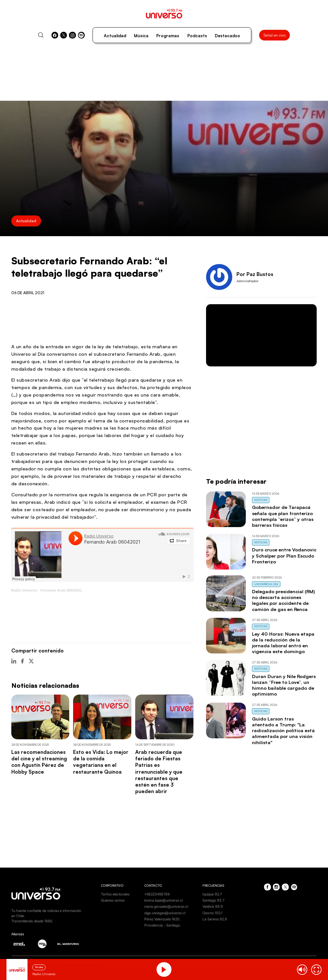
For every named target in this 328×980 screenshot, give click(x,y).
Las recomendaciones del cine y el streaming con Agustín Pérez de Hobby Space (39, 762)
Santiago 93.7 (213, 900)
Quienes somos (113, 900)
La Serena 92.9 (215, 919)
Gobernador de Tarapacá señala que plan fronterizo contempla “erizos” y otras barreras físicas (283, 516)
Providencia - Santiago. (163, 925)
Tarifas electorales (115, 894)
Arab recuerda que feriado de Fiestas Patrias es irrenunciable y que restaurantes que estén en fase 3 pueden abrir (159, 771)
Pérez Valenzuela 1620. (162, 919)
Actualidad (115, 36)
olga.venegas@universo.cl (165, 913)
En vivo (39, 967)
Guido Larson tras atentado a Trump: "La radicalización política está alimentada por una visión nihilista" (283, 730)
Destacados (227, 36)
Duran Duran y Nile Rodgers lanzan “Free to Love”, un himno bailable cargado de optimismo (284, 685)
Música (141, 36)
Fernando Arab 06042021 (61, 590)
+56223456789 (157, 894)
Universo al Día (266, 584)
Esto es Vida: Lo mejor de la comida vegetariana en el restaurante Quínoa (101, 762)
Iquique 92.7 (212, 894)
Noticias (261, 500)
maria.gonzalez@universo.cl (166, 907)
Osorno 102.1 (212, 913)
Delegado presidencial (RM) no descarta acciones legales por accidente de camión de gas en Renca (283, 600)
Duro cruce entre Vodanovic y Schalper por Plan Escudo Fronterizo (284, 555)
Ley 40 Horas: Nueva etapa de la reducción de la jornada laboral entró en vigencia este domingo (283, 643)
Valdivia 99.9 (213, 907)
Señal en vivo (275, 35)
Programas (168, 36)
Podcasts (197, 36)
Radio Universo (24, 590)
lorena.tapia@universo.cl (164, 900)
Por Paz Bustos (255, 274)
